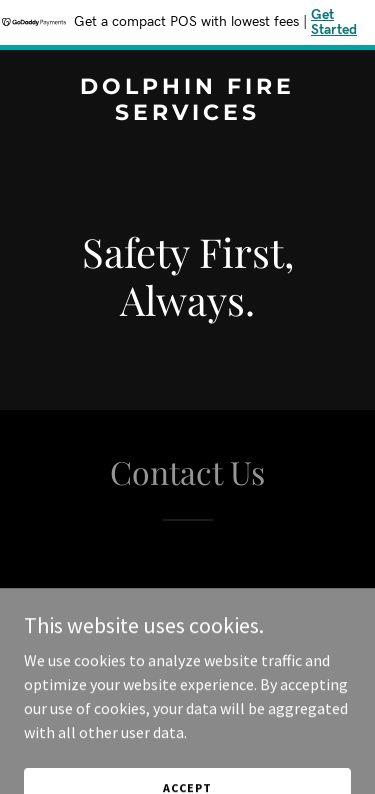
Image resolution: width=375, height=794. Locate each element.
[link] (187, 114)
